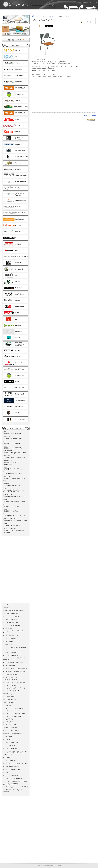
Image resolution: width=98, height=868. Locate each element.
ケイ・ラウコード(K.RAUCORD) (12, 716)
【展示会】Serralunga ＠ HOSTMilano (14, 458)
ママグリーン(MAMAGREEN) (11, 625)
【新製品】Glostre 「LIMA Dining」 (13, 469)
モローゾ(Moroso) (8, 642)
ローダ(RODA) (7, 772)
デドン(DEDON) (8, 605)
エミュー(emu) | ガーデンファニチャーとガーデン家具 (27, 4)
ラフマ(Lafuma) (8, 694)
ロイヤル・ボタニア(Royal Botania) (13, 691)
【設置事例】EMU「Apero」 (11, 506)
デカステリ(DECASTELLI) (10, 784)
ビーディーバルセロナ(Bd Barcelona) (14, 734)
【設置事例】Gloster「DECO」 (12, 511)
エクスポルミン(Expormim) (11, 614)
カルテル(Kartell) (8, 645)
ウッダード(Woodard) (9, 666)
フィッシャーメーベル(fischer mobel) (14, 778)
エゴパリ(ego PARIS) (9, 745)
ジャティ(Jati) (7, 739)
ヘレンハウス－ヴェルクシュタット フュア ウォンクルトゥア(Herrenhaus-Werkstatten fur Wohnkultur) (15, 753)
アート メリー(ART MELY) (11, 748)
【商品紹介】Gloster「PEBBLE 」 (13, 448)
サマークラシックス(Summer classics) (14, 672)
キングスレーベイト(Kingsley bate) (13, 611)
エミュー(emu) (7, 706)
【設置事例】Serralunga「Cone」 (13, 438)
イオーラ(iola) (7, 608)
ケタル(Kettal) (7, 758)
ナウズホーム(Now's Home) (11, 728)
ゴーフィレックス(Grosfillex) (11, 731)
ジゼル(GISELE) (8, 628)
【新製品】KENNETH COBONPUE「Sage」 (16, 521)
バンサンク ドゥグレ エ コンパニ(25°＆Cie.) (15, 787)
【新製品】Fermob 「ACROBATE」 (13, 474)
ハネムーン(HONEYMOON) (11, 767)
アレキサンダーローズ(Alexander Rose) (14, 682)
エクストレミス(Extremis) (10, 742)
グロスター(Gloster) (9, 722)
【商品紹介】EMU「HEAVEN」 (12, 443)
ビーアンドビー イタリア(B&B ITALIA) (14, 713)
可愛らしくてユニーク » (89, 116)
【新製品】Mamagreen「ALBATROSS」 (15, 497)
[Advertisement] (26, 13)
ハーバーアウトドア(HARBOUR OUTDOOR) (16, 781)
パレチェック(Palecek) (10, 685)
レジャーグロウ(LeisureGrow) (11, 655)
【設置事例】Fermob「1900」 (12, 525)
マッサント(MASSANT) (10, 725)
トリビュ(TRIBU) (8, 719)
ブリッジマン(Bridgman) (10, 652)
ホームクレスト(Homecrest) (11, 619)
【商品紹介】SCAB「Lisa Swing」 (13, 434)
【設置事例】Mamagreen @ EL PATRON (15, 453)
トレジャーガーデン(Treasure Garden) (14, 688)
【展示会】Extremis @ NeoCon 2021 (14, 485)
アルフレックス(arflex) (9, 639)
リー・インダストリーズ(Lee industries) (14, 663)
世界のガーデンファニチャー (39, 16)
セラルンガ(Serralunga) (10, 700)
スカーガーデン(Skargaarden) (12, 775)
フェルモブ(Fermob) (9, 697)
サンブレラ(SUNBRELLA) (10, 622)
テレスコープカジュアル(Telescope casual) (15, 669)
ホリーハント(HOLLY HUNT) (11, 616)
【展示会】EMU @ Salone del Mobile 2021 (15, 516)
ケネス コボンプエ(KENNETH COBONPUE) (15, 764)
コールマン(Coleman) (9, 703)
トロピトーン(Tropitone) (10, 674)
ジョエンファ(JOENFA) (10, 761)
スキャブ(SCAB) (8, 737)
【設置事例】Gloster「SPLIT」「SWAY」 (15, 502)
